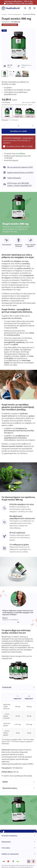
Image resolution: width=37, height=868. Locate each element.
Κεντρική (4, 14)
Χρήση (5, 782)
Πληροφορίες (6, 842)
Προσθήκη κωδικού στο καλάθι (20, 3)
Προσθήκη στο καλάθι (18, 131)
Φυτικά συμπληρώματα (15, 14)
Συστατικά (7, 687)
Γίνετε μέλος (6, 848)
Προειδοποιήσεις (10, 788)
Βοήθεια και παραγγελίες (10, 854)
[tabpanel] (18, 731)
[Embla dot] (18, 622)
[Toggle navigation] (34, 8)
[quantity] (18, 126)
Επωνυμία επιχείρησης (9, 836)
